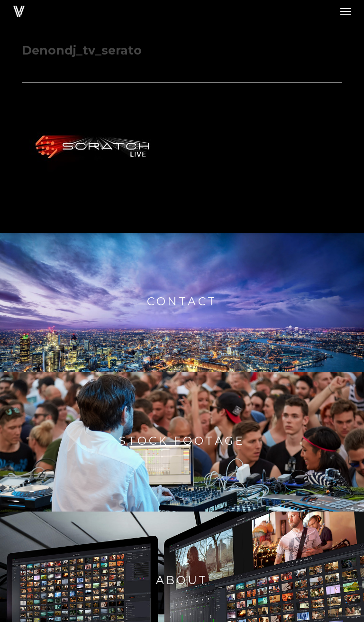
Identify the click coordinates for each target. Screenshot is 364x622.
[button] (346, 11)
